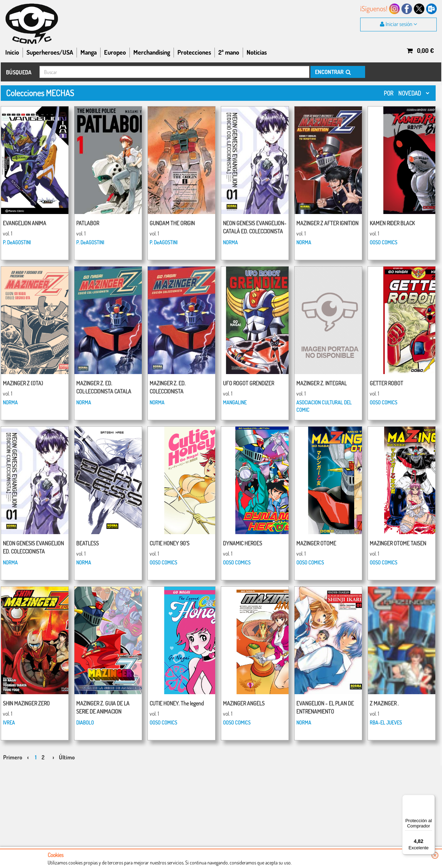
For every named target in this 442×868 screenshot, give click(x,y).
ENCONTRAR (332, 72)
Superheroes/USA (50, 52)
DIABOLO (85, 722)
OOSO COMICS (383, 242)
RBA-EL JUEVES (386, 722)
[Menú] (431, 799)
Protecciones (194, 52)
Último (67, 757)
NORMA (230, 242)
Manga (89, 52)
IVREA (9, 722)
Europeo (115, 52)
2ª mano (229, 52)
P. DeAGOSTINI (17, 242)
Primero (13, 757)
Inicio (12, 52)
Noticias (257, 52)
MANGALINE (235, 402)
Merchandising (152, 52)
